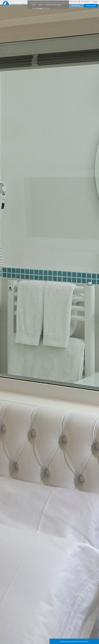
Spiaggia (31, 9)
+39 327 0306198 (84, 2)
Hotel (30, 5)
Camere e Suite (38, 5)
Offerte (46, 5)
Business (38, 9)
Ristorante (54, 5)
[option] (49, 322)
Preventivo (76, 6)
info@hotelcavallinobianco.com (58, 2)
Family (61, 5)
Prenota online (91, 6)
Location (45, 9)
